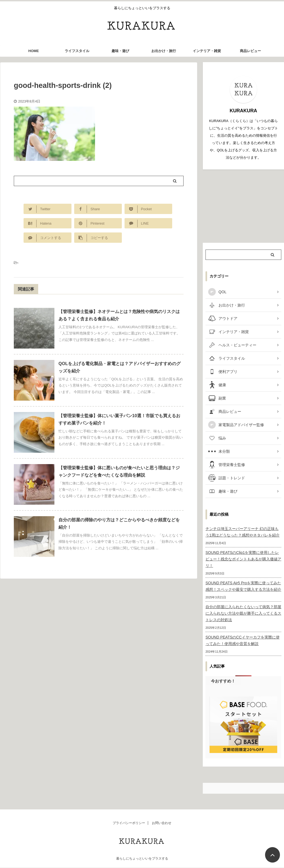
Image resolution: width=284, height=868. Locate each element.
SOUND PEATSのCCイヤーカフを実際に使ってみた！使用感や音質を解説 (243, 640)
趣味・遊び (120, 51)
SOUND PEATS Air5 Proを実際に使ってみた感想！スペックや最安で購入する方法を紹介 (243, 586)
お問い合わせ (162, 823)
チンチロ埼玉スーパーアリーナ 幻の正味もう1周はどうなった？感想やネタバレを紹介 (243, 532)
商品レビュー (250, 51)
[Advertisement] (243, 206)
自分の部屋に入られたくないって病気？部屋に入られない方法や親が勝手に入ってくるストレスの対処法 (243, 613)
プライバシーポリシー (129, 823)
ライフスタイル (77, 51)
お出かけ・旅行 (164, 51)
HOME (34, 51)
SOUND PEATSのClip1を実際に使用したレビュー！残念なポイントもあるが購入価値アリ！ (243, 559)
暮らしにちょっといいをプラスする (142, 859)
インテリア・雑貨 (207, 51)
